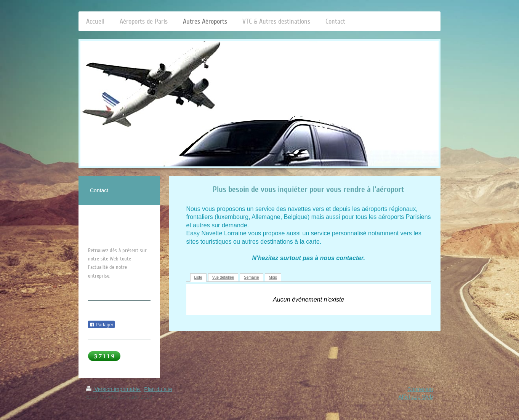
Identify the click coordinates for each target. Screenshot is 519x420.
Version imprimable (114, 389)
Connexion (420, 389)
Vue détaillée (223, 277)
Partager (101, 325)
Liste (198, 277)
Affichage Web (416, 397)
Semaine (251, 277)
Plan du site (158, 389)
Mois (273, 277)
